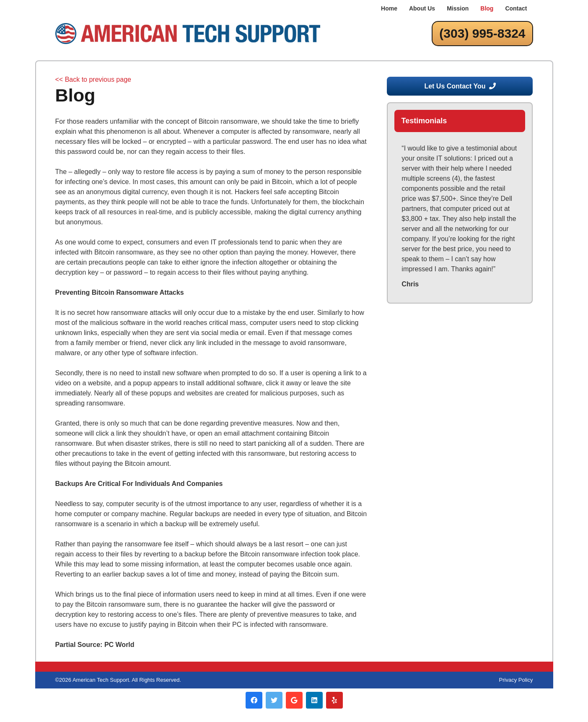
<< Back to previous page (93, 79)
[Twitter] (274, 700)
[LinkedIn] (314, 700)
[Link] (188, 34)
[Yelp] (334, 700)
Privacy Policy (516, 680)
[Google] (294, 700)
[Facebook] (254, 700)
